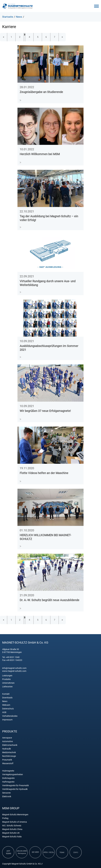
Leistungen (7, 676)
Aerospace (7, 738)
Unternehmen (8, 683)
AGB (4, 712)
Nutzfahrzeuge (9, 756)
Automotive (7, 741)
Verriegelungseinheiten (13, 775)
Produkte (6, 679)
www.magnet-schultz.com (14, 671)
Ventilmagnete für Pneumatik (15, 786)
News (5, 701)
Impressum (7, 720)
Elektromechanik (10, 745)
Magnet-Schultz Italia (12, 837)
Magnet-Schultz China (12, 829)
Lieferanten (7, 687)
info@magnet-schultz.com (14, 668)
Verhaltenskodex (10, 716)
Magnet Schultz (18, 6)
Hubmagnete (8, 771)
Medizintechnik (9, 752)
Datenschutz (8, 709)
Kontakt (6, 694)
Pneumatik (7, 760)
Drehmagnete (8, 778)
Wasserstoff (8, 763)
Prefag (5, 818)
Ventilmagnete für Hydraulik (15, 789)
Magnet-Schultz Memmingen (15, 815)
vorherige (4, 37)
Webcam (6, 705)
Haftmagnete (8, 782)
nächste (62, 37)
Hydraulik (7, 749)
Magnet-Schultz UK (11, 833)
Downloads (7, 698)
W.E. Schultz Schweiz (12, 826)
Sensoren (6, 793)
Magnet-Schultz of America (15, 822)
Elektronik (7, 797)
